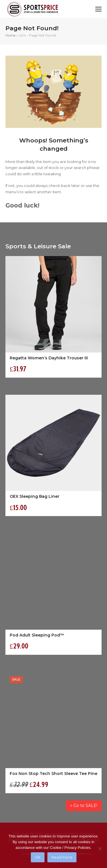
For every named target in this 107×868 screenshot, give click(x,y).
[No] (100, 849)
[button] (98, 9)
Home (10, 35)
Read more (62, 857)
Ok (38, 857)
